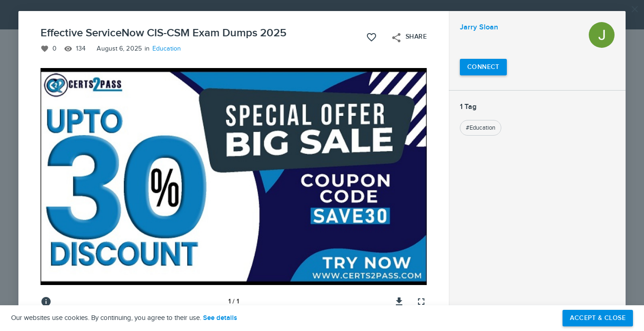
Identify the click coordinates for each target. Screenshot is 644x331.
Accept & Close (598, 318)
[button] (322, 165)
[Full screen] (421, 302)
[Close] (635, 9)
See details (220, 318)
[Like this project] (371, 37)
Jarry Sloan (479, 27)
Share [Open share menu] (409, 38)
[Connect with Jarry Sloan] (483, 67)
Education (167, 49)
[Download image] (399, 302)
